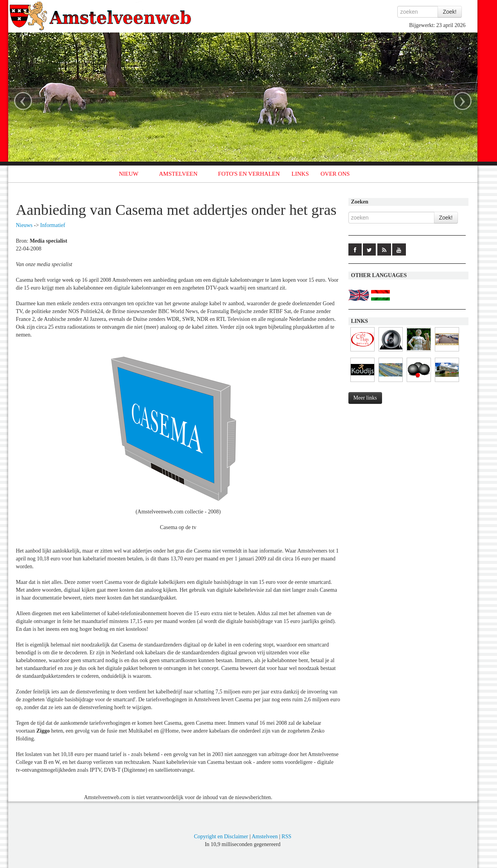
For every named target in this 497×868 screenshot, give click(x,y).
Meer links (365, 398)
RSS (286, 836)
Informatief (53, 225)
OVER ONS (335, 174)
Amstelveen (265, 836)
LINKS (300, 174)
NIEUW (129, 174)
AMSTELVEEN (178, 174)
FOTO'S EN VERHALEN (249, 174)
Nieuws (24, 225)
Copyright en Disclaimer (221, 836)
